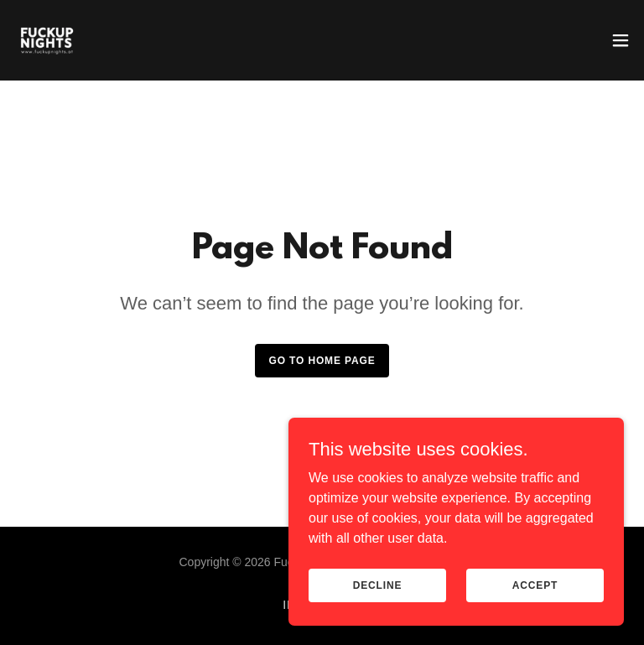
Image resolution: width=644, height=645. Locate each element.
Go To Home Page (322, 361)
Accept (535, 585)
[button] (621, 40)
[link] (47, 40)
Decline (378, 585)
